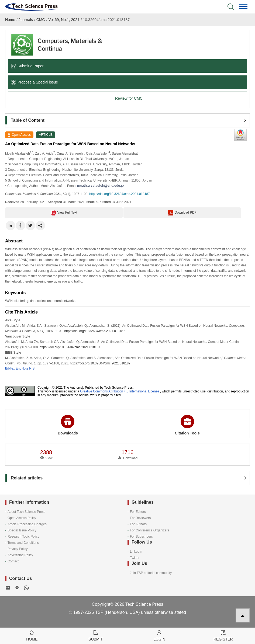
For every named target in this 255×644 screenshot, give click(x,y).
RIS (32, 368)
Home (10, 20)
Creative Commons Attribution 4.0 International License (120, 391)
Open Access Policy (22, 518)
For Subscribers (141, 537)
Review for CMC (129, 98)
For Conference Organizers (149, 530)
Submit (96, 635)
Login (159, 635)
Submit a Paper (27, 66)
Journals (26, 20)
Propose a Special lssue (34, 82)
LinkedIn (136, 552)
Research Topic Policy (23, 537)
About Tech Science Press (26, 512)
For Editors (138, 512)
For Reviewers (140, 518)
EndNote (22, 368)
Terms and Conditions (23, 543)
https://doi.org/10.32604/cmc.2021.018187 (120, 194)
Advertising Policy (20, 555)
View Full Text (64, 213)
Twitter (135, 558)
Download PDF (182, 213)
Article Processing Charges (27, 524)
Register (223, 635)
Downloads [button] (68, 425)
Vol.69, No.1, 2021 (64, 20)
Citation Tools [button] (187, 425)
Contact (13, 561)
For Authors (138, 524)
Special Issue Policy (22, 530)
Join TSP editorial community (151, 573)
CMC (41, 20)
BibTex (10, 368)
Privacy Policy (18, 549)
